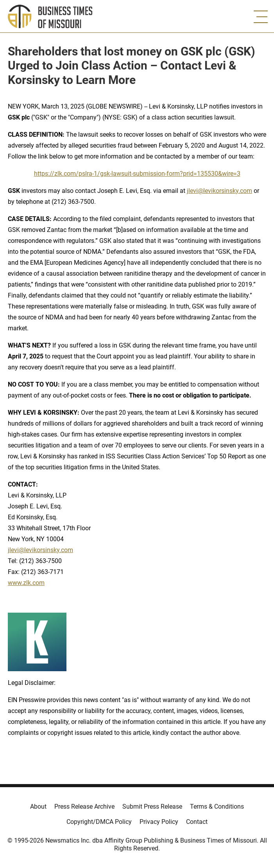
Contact (197, 822)
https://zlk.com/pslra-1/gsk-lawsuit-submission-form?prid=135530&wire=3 (137, 174)
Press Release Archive (84, 807)
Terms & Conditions (217, 807)
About (38, 807)
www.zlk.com (26, 583)
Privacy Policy (159, 822)
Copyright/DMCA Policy (99, 822)
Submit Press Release (152, 807)
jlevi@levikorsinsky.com (219, 191)
